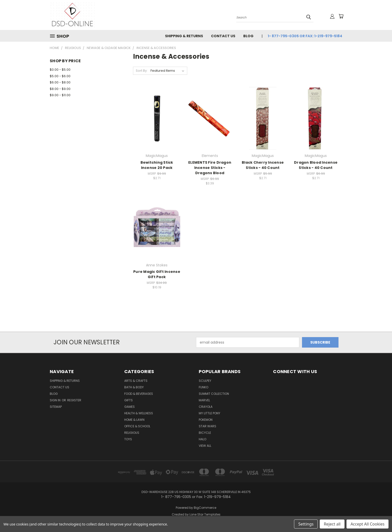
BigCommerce (205, 508)
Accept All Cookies (367, 524)
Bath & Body (134, 387)
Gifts (128, 400)
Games (129, 407)
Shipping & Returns (184, 36)
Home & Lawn (134, 420)
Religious (132, 433)
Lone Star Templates (205, 514)
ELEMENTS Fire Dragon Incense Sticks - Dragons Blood (210, 168)
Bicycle (205, 433)
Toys (128, 439)
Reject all (332, 524)
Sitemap (56, 407)
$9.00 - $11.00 (60, 95)
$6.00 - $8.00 (60, 82)
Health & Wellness (139, 413)
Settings (306, 524)
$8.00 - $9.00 (60, 89)
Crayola (206, 407)
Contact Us (223, 36)
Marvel (204, 400)
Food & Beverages (139, 394)
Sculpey (205, 381)
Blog (248, 36)
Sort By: (142, 71)
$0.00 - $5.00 (60, 70)
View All (205, 446)
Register (74, 400)
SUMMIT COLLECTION (214, 394)
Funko (203, 387)
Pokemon (206, 420)
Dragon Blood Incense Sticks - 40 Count (316, 165)
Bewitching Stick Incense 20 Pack (157, 165)
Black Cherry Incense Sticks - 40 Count (263, 165)
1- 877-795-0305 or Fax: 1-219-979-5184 (305, 36)
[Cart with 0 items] (341, 16)
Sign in (55, 400)
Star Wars (207, 426)
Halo (202, 439)
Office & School (137, 426)
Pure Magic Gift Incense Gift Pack (157, 274)
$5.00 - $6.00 (60, 76)
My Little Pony (209, 413)
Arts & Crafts (136, 381)
